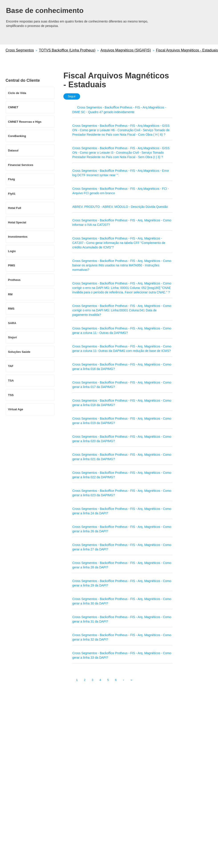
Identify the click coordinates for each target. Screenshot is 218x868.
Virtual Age (16, 409)
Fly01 (12, 194)
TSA (11, 381)
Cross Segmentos (20, 50)
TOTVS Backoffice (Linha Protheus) (67, 50)
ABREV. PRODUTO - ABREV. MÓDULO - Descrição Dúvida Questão (120, 207)
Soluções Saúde (19, 352)
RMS (11, 309)
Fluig (11, 179)
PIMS (12, 265)
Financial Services (21, 165)
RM (10, 294)
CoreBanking (17, 136)
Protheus (14, 280)
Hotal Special (17, 222)
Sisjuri (12, 337)
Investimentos (18, 237)
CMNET (13, 107)
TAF (11, 366)
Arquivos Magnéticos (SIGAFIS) (126, 50)
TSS (11, 395)
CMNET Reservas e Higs (25, 122)
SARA (12, 323)
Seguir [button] (72, 96)
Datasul (13, 150)
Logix (12, 251)
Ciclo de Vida (17, 93)
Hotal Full (15, 208)
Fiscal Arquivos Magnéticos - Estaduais (187, 50)
